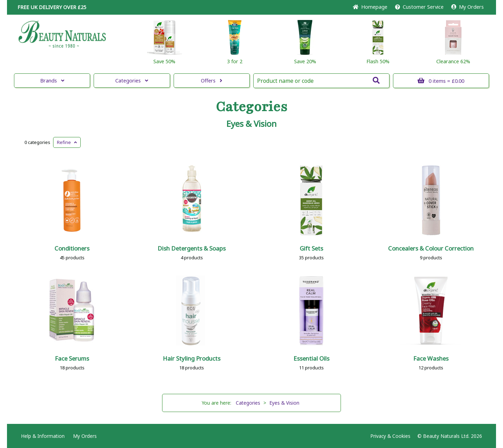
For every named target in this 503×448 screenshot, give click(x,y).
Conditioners (72, 248)
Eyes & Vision (251, 124)
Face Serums (72, 358)
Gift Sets (311, 248)
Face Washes (431, 358)
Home (370, 7)
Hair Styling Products (192, 358)
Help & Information (43, 436)
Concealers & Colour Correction (431, 248)
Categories (132, 81)
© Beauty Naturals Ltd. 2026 (450, 436)
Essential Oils (311, 358)
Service (419, 7)
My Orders (468, 7)
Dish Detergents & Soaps (192, 248)
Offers (212, 81)
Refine (67, 142)
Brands (52, 81)
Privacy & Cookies (390, 436)
